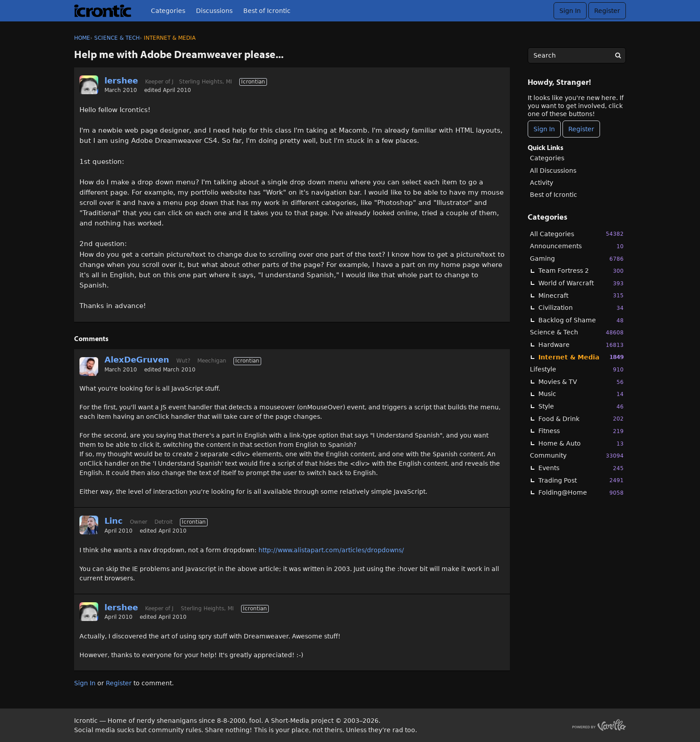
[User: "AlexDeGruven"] (89, 367)
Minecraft (581, 295)
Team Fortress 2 (581, 271)
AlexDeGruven (137, 360)
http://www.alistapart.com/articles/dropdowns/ (331, 550)
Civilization (581, 308)
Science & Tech (577, 332)
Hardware (581, 345)
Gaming (577, 259)
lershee (121, 81)
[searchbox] (577, 55)
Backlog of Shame (581, 320)
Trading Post (581, 480)
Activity (542, 183)
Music (581, 394)
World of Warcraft (581, 283)
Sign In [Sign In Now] (544, 129)
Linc (114, 521)
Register (607, 11)
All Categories (577, 234)
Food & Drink (581, 419)
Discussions (214, 11)
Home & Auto (581, 444)
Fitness (581, 431)
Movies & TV (581, 382)
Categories (168, 11)
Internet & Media (581, 357)
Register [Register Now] (581, 129)
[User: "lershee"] (89, 85)
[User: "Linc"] (89, 525)
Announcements (577, 246)
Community (577, 456)
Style (581, 406)
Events (581, 468)
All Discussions (553, 171)
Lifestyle (577, 369)
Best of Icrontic (267, 11)
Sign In (570, 11)
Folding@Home (581, 493)
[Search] (618, 55)
